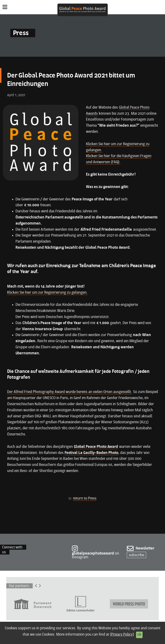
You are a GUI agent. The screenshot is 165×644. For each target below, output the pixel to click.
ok (139, 635)
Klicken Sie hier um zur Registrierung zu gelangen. (47, 293)
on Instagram (95, 553)
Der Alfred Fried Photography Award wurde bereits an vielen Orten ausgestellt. (70, 392)
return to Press (85, 499)
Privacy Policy (122, 635)
